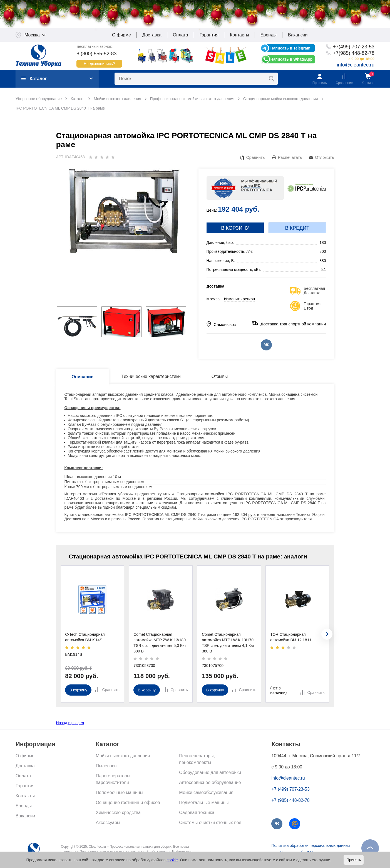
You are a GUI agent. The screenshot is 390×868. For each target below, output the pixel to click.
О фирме (121, 38)
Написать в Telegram (290, 51)
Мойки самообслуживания (206, 795)
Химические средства (118, 815)
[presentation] (327, 637)
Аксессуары (108, 825)
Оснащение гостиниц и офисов (128, 805)
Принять (354, 860)
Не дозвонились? (99, 66)
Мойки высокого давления (123, 759)
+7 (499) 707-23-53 (290, 792)
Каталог (34, 81)
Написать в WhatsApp (292, 62)
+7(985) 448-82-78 (354, 56)
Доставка (152, 38)
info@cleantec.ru (356, 68)
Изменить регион (239, 302)
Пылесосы (106, 769)
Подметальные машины (204, 805)
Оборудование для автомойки (210, 775)
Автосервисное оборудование (210, 785)
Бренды (269, 38)
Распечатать (290, 160)
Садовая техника (197, 815)
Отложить (324, 160)
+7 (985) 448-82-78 (290, 803)
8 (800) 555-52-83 (96, 56)
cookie (172, 860)
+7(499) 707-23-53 (354, 50)
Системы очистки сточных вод (210, 825)
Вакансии (298, 38)
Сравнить (256, 160)
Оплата (181, 38)
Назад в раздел (70, 726)
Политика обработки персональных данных (311, 848)
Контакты (239, 38)
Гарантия (209, 38)
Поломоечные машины (119, 795)
